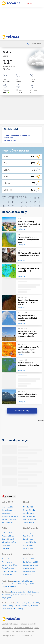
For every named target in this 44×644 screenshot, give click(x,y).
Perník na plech (28, 548)
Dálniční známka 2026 (30, 562)
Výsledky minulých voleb (10, 516)
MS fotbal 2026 (7, 533)
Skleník (23, 595)
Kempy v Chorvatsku (9, 559)
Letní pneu (17, 606)
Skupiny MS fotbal (8, 539)
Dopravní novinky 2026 (31, 565)
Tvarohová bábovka (30, 542)
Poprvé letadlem (7, 562)
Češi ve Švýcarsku (8, 568)
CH (40, 198)
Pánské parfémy (18, 609)
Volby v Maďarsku (8, 522)
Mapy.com (16, 581)
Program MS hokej (29, 510)
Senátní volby (6, 513)
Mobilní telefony (22, 603)
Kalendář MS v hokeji (30, 519)
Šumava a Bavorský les (9, 565)
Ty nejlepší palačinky (30, 533)
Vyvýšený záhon (7, 598)
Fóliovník (29, 595)
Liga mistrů (6, 548)
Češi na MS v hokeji (30, 516)
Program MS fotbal (8, 536)
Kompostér (16, 595)
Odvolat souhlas (8, 632)
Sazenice (14, 592)
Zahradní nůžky (7, 595)
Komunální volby (7, 510)
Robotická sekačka (33, 592)
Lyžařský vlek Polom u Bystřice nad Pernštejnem (17, 137)
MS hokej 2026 (28, 507)
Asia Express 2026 (28, 584)
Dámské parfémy (7, 606)
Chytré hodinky (7, 609)
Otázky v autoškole (29, 571)
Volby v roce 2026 (8, 507)
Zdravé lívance (28, 539)
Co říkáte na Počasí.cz (10, 624)
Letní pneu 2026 (29, 559)
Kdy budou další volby (9, 519)
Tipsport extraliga (29, 522)
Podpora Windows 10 (9, 587)
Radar (37, 628)
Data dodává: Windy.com (24, 628)
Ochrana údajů (7, 628)
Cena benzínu (6, 584)
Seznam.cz (30, 3)
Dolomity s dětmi (7, 574)
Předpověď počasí (26, 581)
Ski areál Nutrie (10, 140)
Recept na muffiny (29, 536)
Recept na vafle (28, 545)
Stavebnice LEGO (34, 603)
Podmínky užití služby (28, 624)
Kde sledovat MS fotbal (9, 542)
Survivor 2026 (16, 584)
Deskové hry (26, 606)
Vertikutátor (22, 592)
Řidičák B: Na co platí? (30, 568)
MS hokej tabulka (29, 513)
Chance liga (6, 545)
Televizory (34, 606)
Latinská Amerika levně (9, 571)
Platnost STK (27, 574)
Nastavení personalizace (25, 632)
